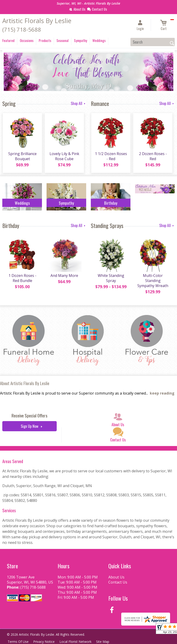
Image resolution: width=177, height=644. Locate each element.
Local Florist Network (78, 642)
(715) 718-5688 (22, 29)
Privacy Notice (45, 642)
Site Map (106, 642)
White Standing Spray (111, 279)
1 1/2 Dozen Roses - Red (111, 157)
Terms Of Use (19, 642)
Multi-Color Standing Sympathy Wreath (153, 281)
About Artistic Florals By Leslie (25, 383)
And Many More (64, 276)
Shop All (78, 103)
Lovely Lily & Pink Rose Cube (64, 157)
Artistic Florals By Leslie (37, 21)
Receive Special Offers (29, 415)
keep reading (162, 393)
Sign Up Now (29, 426)
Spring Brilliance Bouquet (22, 157)
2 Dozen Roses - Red (153, 157)
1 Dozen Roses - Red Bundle (22, 279)
